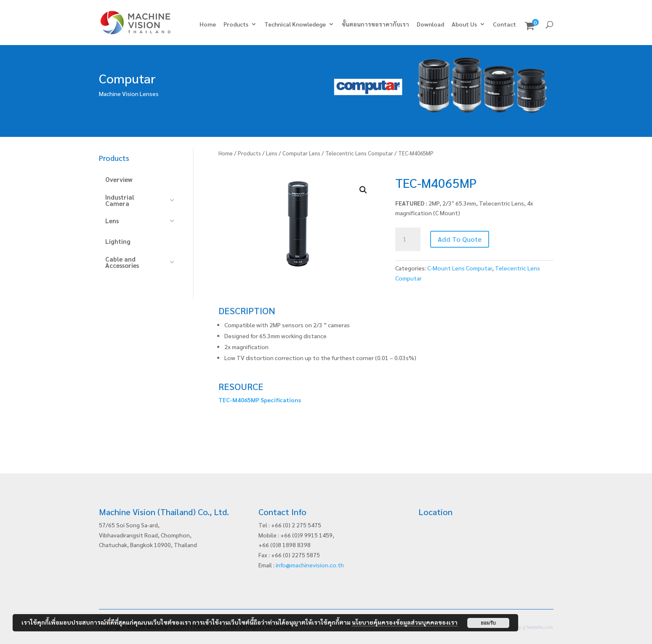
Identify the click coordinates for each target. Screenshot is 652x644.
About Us (464, 24)
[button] (363, 190)
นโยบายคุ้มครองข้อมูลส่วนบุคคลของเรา (405, 622)
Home (208, 24)
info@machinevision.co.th (310, 565)
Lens (272, 153)
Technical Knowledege (295, 24)
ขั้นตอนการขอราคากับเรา (375, 24)
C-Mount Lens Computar (460, 268)
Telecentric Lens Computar (359, 153)
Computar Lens (301, 153)
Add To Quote (460, 239)
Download (430, 24)
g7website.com (538, 627)
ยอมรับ (488, 623)
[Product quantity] (408, 239)
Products (236, 24)
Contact (504, 24)
